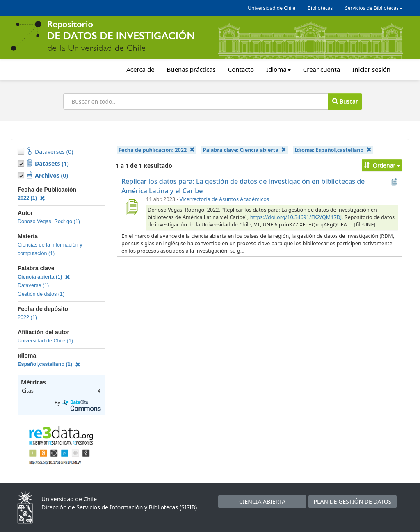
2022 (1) (31, 198)
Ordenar (382, 165)
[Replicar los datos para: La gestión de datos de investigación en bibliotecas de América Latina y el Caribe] (131, 207)
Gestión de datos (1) (41, 294)
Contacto (241, 69)
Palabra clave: (245, 150)
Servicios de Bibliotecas (374, 8)
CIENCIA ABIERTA (262, 501)
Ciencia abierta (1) (44, 277)
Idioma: (333, 150)
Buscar (345, 101)
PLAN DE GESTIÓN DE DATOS (353, 501)
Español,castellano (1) (49, 364)
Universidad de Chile (272, 8)
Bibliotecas (320, 8)
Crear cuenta (322, 69)
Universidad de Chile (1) (45, 341)
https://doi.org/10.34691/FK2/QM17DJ (296, 217)
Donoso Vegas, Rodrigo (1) (49, 221)
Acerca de (140, 69)
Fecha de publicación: (157, 150)
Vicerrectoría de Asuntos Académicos (224, 199)
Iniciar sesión (371, 69)
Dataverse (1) (33, 285)
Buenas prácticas (191, 69)
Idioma (278, 69)
